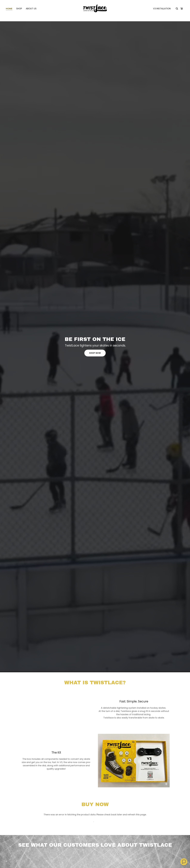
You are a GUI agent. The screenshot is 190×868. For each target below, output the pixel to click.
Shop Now (95, 353)
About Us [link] (31, 13)
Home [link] (9, 13)
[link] (95, 13)
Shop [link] (19, 13)
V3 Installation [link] (162, 13)
